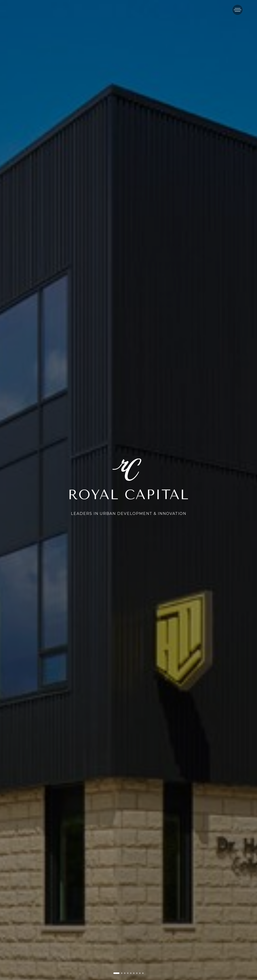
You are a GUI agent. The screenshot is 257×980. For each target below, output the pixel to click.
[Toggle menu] (238, 10)
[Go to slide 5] (131, 973)
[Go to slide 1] (116, 973)
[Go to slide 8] (140, 973)
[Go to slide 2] (122, 973)
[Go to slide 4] (128, 973)
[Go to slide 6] (134, 973)
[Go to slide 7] (137, 973)
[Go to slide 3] (125, 973)
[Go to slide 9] (143, 973)
